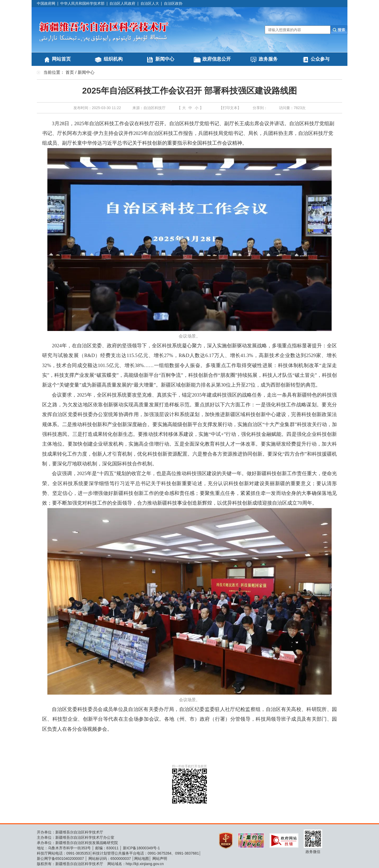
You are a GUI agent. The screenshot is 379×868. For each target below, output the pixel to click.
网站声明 (160, 859)
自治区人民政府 (122, 3)
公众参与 (320, 59)
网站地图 (142, 859)
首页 (70, 72)
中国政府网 (46, 3)
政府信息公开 (217, 59)
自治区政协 (173, 3)
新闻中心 (165, 59)
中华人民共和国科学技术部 (82, 3)
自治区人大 (150, 3)
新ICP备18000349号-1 (141, 848)
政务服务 (268, 59)
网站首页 (61, 59)
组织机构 (113, 59)
